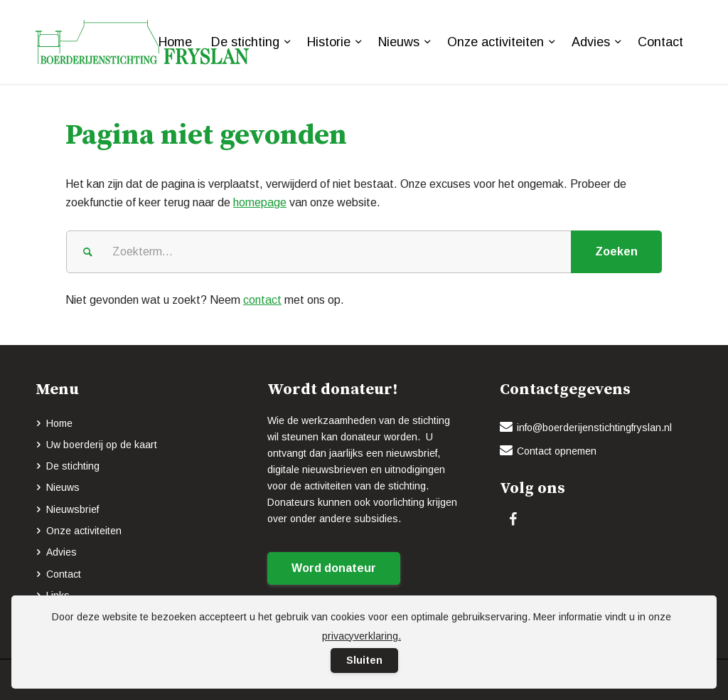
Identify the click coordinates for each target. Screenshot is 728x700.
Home (59, 423)
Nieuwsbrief (73, 509)
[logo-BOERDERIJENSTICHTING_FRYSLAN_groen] (142, 42)
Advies (61, 552)
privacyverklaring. (362, 636)
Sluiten (364, 660)
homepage (260, 202)
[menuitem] (175, 42)
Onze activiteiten (84, 531)
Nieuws (63, 487)
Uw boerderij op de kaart (102, 445)
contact (262, 300)
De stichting (73, 466)
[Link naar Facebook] (513, 519)
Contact (64, 574)
